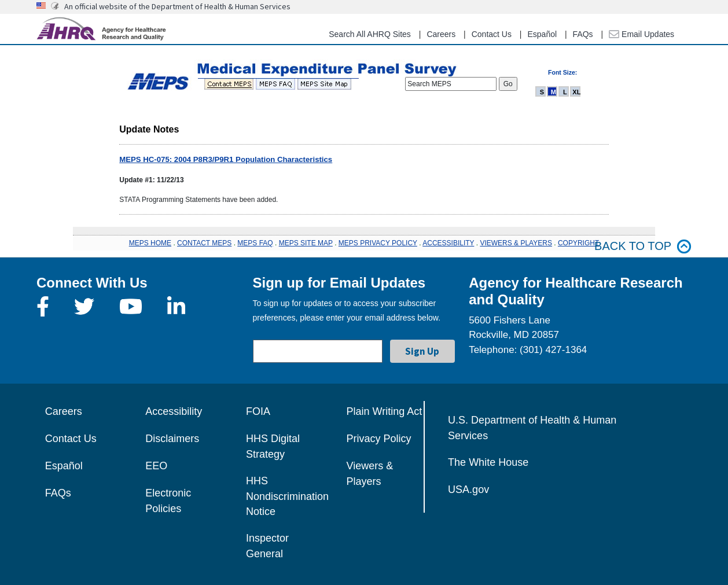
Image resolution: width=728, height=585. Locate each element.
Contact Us (492, 34)
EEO (156, 466)
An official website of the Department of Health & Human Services (177, 6)
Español (542, 34)
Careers (441, 34)
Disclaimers (172, 439)
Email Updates (641, 34)
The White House (488, 462)
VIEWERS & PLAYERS (516, 243)
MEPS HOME (150, 243)
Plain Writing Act (385, 411)
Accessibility (174, 411)
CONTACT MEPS (204, 243)
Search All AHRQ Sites (370, 34)
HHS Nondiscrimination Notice (287, 496)
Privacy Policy (379, 439)
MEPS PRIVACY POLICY (378, 243)
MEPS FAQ (255, 243)
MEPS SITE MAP (306, 243)
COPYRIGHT (578, 243)
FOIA (258, 411)
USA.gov (468, 490)
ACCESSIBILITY (448, 243)
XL (576, 92)
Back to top (643, 246)
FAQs (583, 34)
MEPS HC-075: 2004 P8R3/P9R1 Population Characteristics (226, 159)
